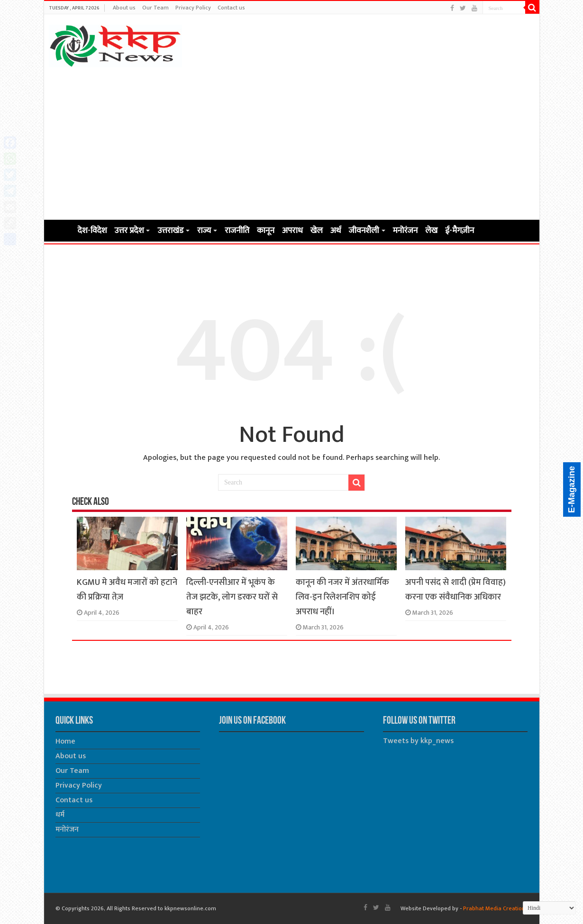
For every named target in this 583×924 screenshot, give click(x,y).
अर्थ (336, 231)
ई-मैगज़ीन (460, 231)
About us (124, 8)
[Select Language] (549, 908)
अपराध (292, 231)
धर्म (60, 815)
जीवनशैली (364, 231)
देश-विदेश (92, 231)
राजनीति (237, 231)
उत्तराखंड (170, 231)
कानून (266, 231)
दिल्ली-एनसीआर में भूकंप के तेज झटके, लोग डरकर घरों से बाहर (232, 597)
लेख (431, 231)
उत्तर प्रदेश (129, 231)
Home (61, 230)
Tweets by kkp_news (418, 741)
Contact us (231, 8)
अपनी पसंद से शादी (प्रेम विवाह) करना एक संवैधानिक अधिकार (455, 590)
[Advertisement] (292, 143)
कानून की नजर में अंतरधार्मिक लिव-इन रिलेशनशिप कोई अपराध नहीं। (342, 597)
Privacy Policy (193, 8)
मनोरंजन (405, 231)
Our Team (155, 8)
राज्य (204, 231)
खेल (317, 231)
